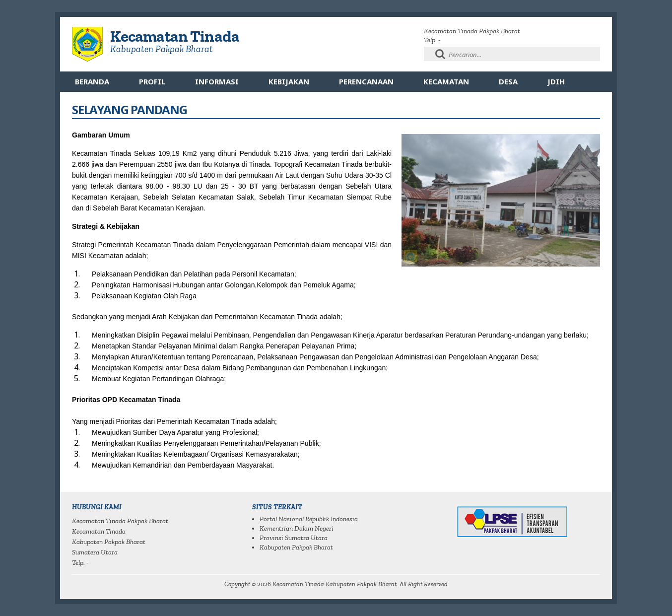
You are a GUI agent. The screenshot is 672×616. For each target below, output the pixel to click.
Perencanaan (366, 81)
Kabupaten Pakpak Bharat (296, 547)
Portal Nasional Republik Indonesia (309, 519)
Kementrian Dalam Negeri (297, 528)
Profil (152, 81)
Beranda (92, 81)
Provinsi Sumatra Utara (294, 538)
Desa (508, 81)
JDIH (556, 81)
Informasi (217, 81)
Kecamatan (446, 81)
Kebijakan (289, 81)
